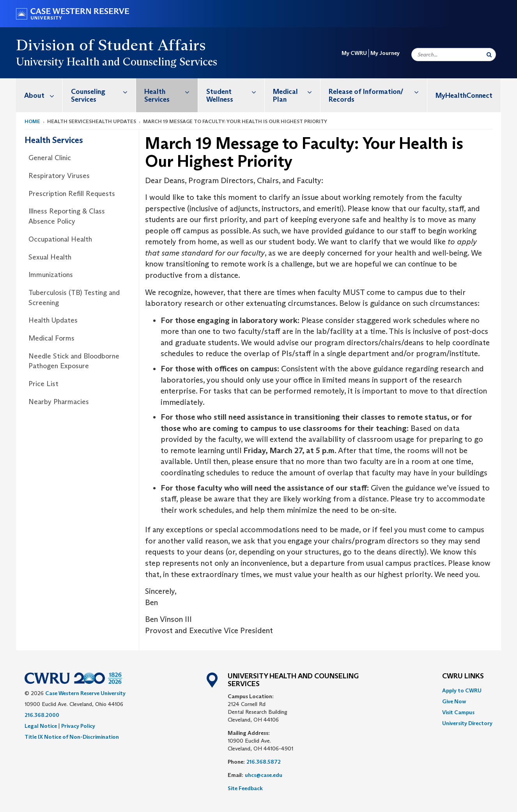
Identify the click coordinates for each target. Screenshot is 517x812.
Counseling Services (103, 91)
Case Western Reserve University (85, 693)
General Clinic (50, 158)
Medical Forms (51, 338)
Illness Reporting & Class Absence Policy (67, 216)
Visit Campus (458, 712)
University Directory (467, 723)
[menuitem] (39, 95)
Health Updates (53, 320)
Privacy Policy (78, 726)
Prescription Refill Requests (72, 194)
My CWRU (354, 53)
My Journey (385, 53)
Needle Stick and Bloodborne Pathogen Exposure (74, 361)
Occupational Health (60, 239)
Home (32, 121)
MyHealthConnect (464, 95)
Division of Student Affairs (111, 45)
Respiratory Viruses (59, 176)
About (43, 95)
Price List (43, 384)
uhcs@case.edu (264, 775)
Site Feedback (245, 788)
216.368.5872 (264, 762)
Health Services (171, 91)
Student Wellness (235, 91)
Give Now (454, 701)
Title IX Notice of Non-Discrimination (72, 737)
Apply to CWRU (462, 690)
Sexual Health (50, 257)
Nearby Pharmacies (59, 402)
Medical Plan (297, 91)
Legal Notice (41, 726)
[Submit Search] (489, 55)
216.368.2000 (42, 715)
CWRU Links (463, 676)
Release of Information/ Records (378, 91)
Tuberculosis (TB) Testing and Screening (74, 298)
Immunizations (51, 275)
